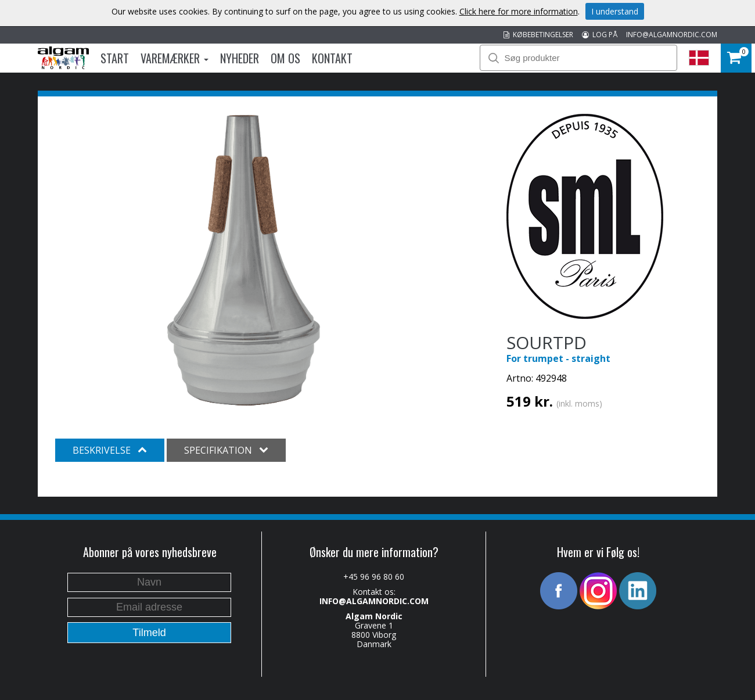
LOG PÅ (600, 35)
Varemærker (175, 58)
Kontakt (332, 58)
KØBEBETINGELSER (538, 35)
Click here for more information (519, 11)
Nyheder (240, 58)
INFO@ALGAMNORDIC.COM (672, 35)
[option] (244, 260)
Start (115, 58)
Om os (285, 58)
